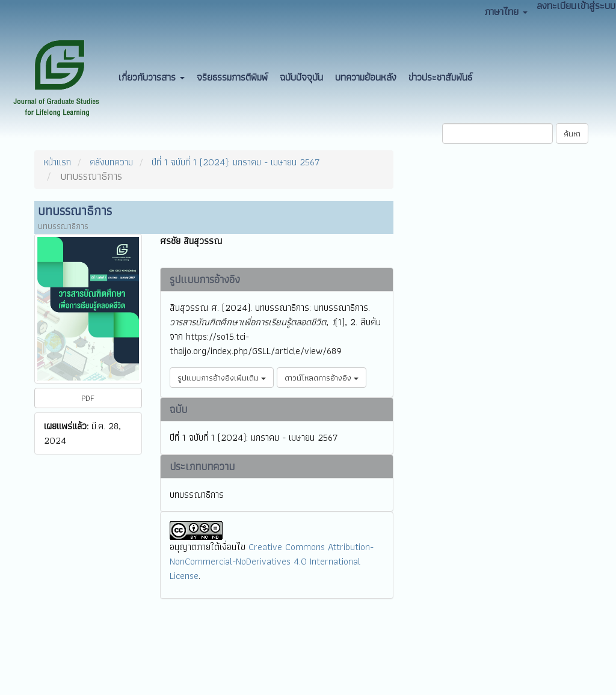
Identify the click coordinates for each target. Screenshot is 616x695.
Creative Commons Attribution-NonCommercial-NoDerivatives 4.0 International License (272, 561)
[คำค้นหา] (497, 133)
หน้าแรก (57, 162)
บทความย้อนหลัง (366, 77)
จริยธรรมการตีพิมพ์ (232, 77)
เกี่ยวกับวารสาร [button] (152, 77)
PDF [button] (88, 398)
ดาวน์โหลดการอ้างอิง (322, 378)
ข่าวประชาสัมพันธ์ (440, 77)
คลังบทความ (111, 162)
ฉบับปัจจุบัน (301, 77)
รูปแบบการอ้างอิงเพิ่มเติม (222, 378)
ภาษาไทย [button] (506, 11)
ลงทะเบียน (556, 6)
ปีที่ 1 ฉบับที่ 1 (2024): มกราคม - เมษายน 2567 (236, 162)
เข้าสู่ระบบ (596, 6)
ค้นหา (572, 133)
